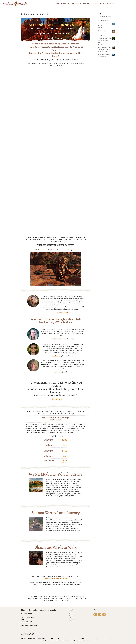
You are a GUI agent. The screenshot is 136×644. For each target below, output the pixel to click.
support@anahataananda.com (56, 578)
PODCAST (86, 4)
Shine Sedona (66, 4)
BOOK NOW (55, 499)
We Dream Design (30, 635)
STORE (95, 4)
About (71, 618)
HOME (58, 4)
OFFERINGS (76, 4)
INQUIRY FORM (56, 590)
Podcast (72, 616)
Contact (72, 620)
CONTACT (110, 4)
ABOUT (102, 4)
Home (71, 614)
